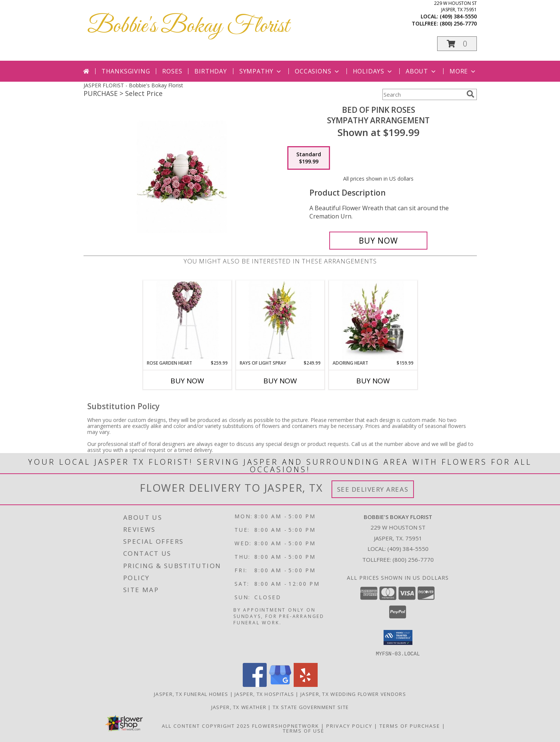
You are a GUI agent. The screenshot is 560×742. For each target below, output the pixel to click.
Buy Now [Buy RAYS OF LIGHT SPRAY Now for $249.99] (280, 381)
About (421, 71)
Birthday (211, 71)
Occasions (317, 71)
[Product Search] (423, 94)
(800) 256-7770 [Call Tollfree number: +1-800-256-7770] (413, 559)
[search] (470, 94)
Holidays (373, 71)
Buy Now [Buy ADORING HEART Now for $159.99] (373, 381)
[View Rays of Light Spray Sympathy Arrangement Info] (280, 320)
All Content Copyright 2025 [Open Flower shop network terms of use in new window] (206, 726)
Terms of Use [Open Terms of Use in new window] (304, 730)
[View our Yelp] (306, 684)
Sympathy (261, 71)
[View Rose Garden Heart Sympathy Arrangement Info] (187, 320)
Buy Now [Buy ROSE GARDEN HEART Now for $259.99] (187, 381)
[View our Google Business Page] (280, 684)
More (463, 71)
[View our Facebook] (255, 684)
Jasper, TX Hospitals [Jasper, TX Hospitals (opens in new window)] (264, 694)
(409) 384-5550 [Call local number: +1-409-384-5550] (458, 16)
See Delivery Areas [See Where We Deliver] (373, 489)
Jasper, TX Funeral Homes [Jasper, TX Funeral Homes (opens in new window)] (191, 694)
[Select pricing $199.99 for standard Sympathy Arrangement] (309, 158)
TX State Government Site (311, 707)
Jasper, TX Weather (239, 707)
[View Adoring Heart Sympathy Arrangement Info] (373, 320)
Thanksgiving (126, 71)
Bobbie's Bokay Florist (188, 26)
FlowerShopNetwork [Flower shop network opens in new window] (286, 726)
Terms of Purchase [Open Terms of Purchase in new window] (410, 726)
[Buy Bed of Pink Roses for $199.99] (379, 241)
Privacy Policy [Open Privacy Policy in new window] (349, 726)
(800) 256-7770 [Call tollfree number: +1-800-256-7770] (458, 23)
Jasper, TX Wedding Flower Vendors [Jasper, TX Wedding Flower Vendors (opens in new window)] (353, 694)
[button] (457, 44)
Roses (172, 71)
